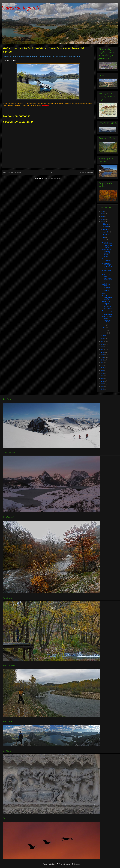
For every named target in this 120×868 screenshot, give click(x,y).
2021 (103, 339)
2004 (103, 384)
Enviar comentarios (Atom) (53, 178)
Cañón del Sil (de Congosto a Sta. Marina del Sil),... (107, 245)
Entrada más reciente (12, 172)
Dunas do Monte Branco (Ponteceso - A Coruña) (107, 319)
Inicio (50, 172)
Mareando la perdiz (21, 8)
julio (104, 237)
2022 (103, 222)
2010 (103, 368)
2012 (103, 363)
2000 (103, 389)
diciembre (106, 224)
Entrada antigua (86, 172)
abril (104, 328)
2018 (103, 347)
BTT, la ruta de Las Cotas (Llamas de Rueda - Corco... (107, 253)
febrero (105, 333)
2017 (103, 349)
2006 (103, 378)
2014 (103, 357)
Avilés (104, 293)
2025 (103, 214)
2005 (103, 381)
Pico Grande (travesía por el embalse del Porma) (107, 266)
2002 (103, 386)
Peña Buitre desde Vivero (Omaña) (107, 297)
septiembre (106, 232)
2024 (103, 217)
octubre (105, 229)
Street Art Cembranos (106, 260)
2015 (103, 355)
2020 (103, 342)
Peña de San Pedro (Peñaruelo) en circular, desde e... (107, 287)
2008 (103, 373)
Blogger (77, 864)
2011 (103, 365)
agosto (105, 235)
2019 (103, 344)
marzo (105, 330)
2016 (103, 352)
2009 (103, 371)
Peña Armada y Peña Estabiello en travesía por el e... (107, 278)
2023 (103, 219)
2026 (103, 211)
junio (104, 240)
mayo (104, 325)
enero (105, 336)
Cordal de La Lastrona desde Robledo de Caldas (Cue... (107, 305)
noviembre (106, 227)
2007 (103, 376)
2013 (103, 360)
